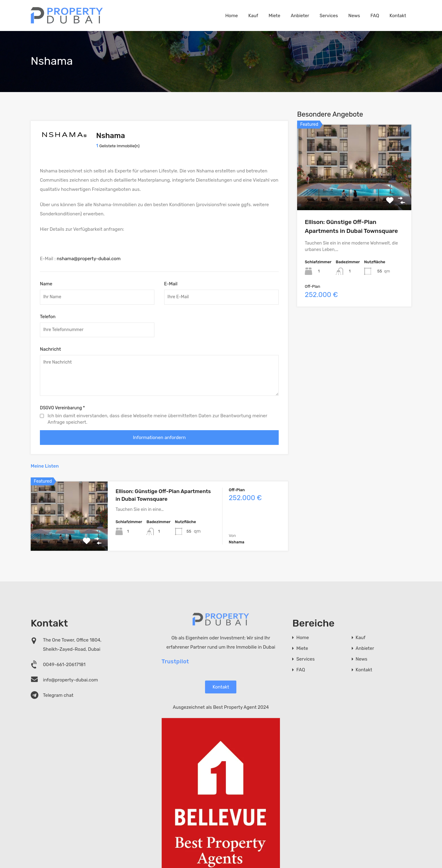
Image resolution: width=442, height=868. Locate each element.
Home (232, 16)
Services (329, 16)
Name (46, 281)
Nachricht (50, 347)
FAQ (375, 16)
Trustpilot (175, 659)
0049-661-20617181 (64, 662)
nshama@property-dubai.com (89, 257)
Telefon (48, 314)
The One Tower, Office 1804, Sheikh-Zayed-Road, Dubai (72, 642)
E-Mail (171, 281)
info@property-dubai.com (70, 677)
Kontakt (398, 16)
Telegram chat (58, 693)
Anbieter (300, 16)
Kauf (253, 16)
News (354, 16)
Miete (274, 16)
